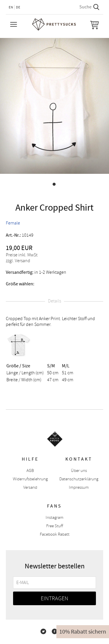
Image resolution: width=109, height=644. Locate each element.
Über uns (79, 471)
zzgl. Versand (18, 261)
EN (11, 7)
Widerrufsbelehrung (30, 479)
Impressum (79, 487)
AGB (30, 471)
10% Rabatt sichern (83, 632)
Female (13, 223)
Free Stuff (55, 526)
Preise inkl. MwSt (22, 255)
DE (18, 7)
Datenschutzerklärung (79, 479)
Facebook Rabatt (55, 534)
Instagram (54, 518)
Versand (30, 487)
